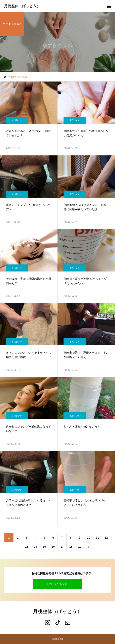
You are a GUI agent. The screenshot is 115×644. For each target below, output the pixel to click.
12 (106, 538)
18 (71, 547)
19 (80, 547)
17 (62, 547)
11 (98, 538)
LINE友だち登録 (57, 584)
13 (27, 547)
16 (53, 547)
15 (44, 547)
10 (89, 538)
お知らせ (17, 120)
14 (36, 547)
